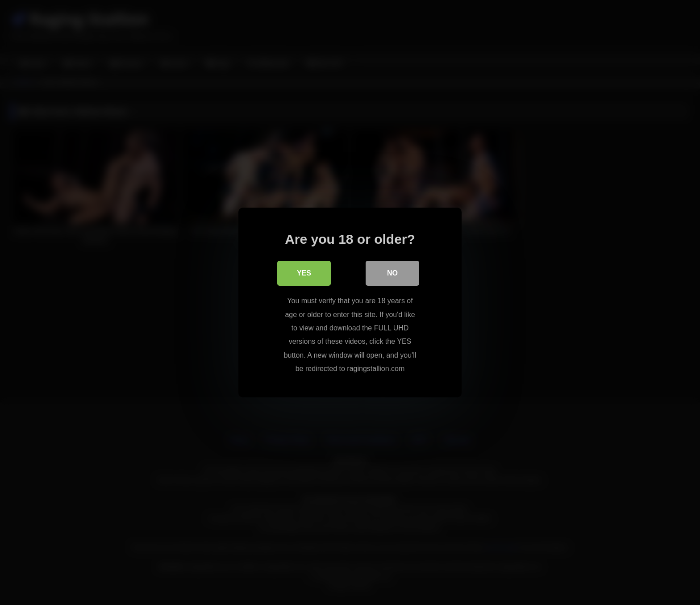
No (392, 273)
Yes (304, 273)
